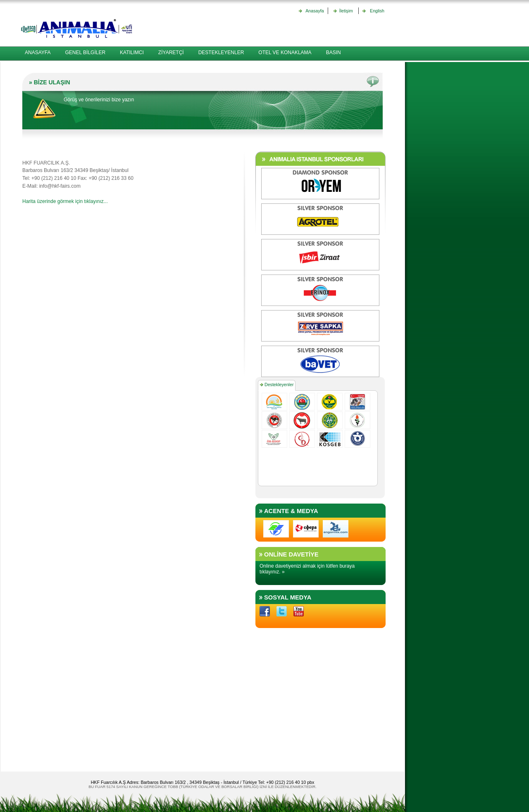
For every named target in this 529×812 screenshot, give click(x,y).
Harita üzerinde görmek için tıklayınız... (65, 201)
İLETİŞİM (35, 67)
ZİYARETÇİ (171, 53)
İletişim (345, 11)
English (376, 11)
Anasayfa (315, 11)
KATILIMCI (132, 53)
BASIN (334, 53)
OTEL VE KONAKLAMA (285, 53)
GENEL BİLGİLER (85, 53)
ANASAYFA (38, 53)
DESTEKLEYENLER (221, 53)
